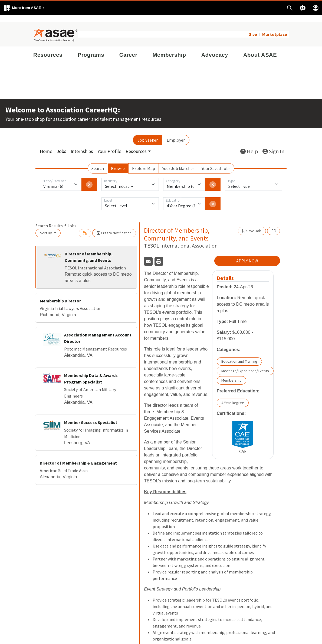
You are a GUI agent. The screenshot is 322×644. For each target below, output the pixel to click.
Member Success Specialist (91, 415)
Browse (118, 161)
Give (253, 27)
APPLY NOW (247, 253)
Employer (176, 133)
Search (98, 161)
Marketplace (275, 27)
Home (46, 144)
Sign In (273, 144)
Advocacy (215, 48)
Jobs (61, 144)
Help (249, 144)
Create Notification (114, 226)
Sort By (46, 226)
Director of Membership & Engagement (78, 456)
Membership (169, 48)
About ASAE (260, 48)
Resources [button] (136, 144)
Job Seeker (148, 133)
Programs (91, 48)
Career (128, 48)
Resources (48, 48)
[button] (24, 8)
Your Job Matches (178, 161)
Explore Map (144, 161)
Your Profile (109, 144)
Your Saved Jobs (216, 161)
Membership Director (60, 293)
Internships (82, 144)
